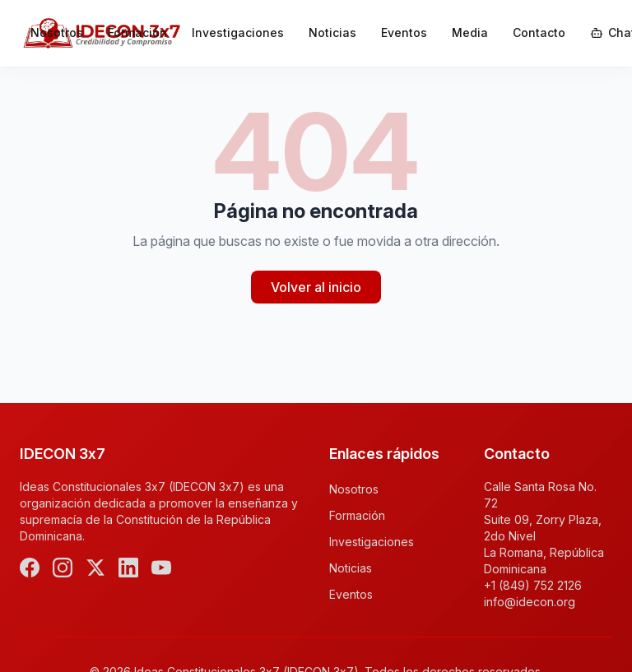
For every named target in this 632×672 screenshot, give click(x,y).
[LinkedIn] (128, 568)
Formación (137, 32)
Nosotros (57, 32)
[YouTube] (161, 568)
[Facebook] (30, 568)
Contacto (539, 32)
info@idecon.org (530, 602)
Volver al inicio (316, 287)
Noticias (332, 32)
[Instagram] (63, 568)
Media (470, 32)
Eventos (404, 32)
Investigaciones (238, 32)
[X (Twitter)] (95, 568)
